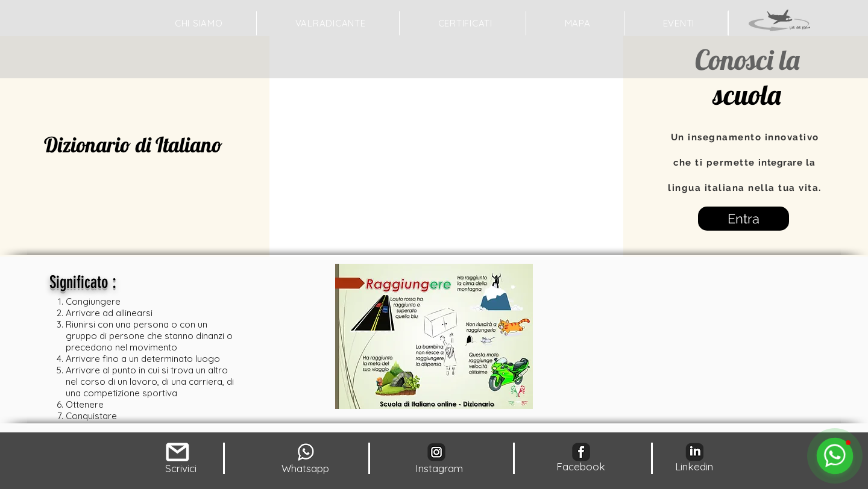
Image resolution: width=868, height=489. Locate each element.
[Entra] (744, 219)
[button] (578, 23)
